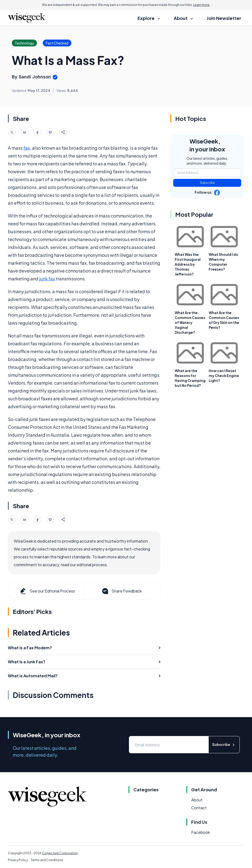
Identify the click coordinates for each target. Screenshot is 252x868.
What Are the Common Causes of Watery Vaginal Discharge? (190, 322)
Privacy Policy (18, 860)
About (197, 800)
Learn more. (202, 5)
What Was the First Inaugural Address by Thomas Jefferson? (188, 264)
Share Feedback (121, 591)
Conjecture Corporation (60, 853)
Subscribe (207, 183)
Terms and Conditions (47, 860)
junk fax (47, 279)
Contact (199, 808)
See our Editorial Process (47, 591)
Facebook (201, 832)
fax (27, 148)
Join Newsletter (224, 18)
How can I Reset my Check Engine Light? (224, 376)
